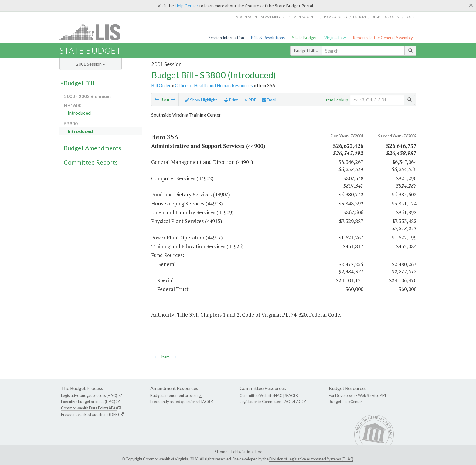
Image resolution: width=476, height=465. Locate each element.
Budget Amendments (92, 148)
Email (269, 100)
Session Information (226, 38)
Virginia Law (335, 38)
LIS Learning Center (302, 17)
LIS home (360, 17)
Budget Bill (306, 51)
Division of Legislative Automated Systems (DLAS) (311, 459)
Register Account (386, 17)
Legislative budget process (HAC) (89, 395)
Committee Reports (91, 162)
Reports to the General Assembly (383, 38)
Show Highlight (201, 100)
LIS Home (219, 452)
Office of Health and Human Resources (214, 85)
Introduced (79, 113)
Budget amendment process (174, 395)
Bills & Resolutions (268, 38)
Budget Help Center (345, 402)
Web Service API (372, 395)
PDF (250, 100)
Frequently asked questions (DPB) (90, 414)
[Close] (471, 5)
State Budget (304, 38)
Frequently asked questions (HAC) (180, 402)
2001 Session (91, 64)
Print (231, 100)
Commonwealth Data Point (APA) (89, 408)
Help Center (187, 6)
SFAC (289, 395)
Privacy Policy (336, 17)
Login (410, 17)
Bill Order (161, 85)
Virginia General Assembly (258, 17)
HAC (278, 395)
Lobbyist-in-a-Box (246, 452)
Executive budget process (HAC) (88, 402)
